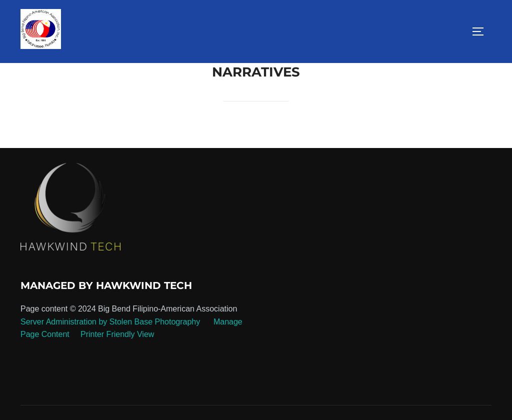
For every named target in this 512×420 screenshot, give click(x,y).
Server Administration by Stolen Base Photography (110, 322)
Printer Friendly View (117, 334)
